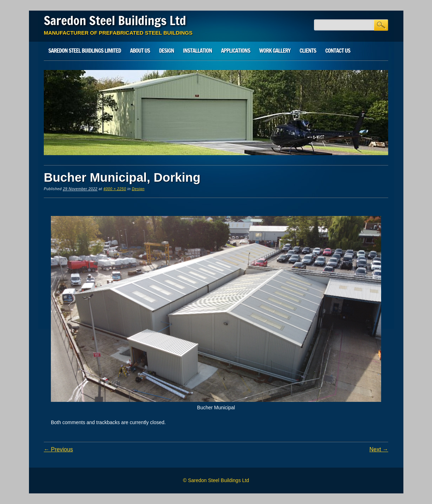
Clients (308, 51)
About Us (140, 51)
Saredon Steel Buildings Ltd (115, 20)
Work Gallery (275, 51)
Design (166, 51)
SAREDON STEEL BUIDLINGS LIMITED (85, 51)
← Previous (58, 449)
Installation (197, 51)
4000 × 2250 (115, 189)
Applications (236, 51)
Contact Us (338, 51)
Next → (379, 449)
